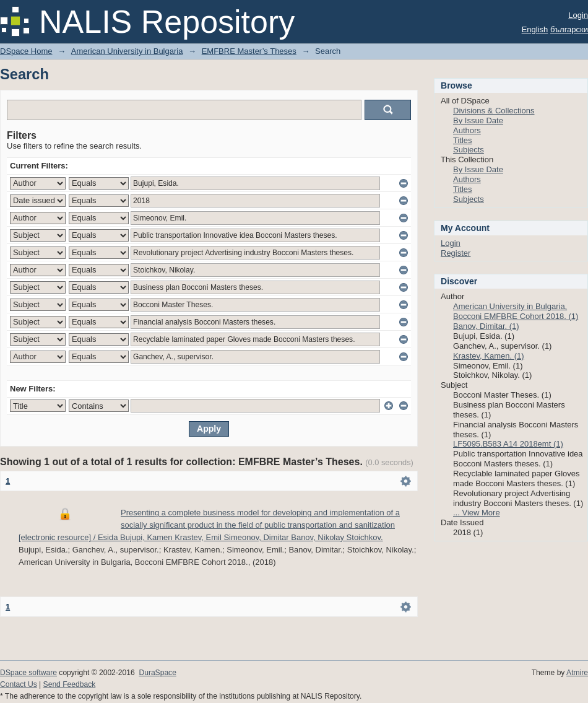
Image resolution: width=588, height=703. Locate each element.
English (535, 29)
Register (456, 253)
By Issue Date (478, 120)
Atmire (577, 673)
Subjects (469, 150)
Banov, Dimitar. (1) (486, 326)
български (569, 29)
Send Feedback (70, 684)
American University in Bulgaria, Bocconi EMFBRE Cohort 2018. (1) (516, 311)
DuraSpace (157, 673)
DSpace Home (26, 51)
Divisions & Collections (494, 111)
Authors (467, 130)
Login (578, 15)
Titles (463, 140)
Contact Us (19, 684)
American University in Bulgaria (127, 51)
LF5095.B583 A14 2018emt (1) (508, 444)
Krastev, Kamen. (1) (489, 356)
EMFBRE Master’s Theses (249, 51)
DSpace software (28, 673)
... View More (477, 513)
